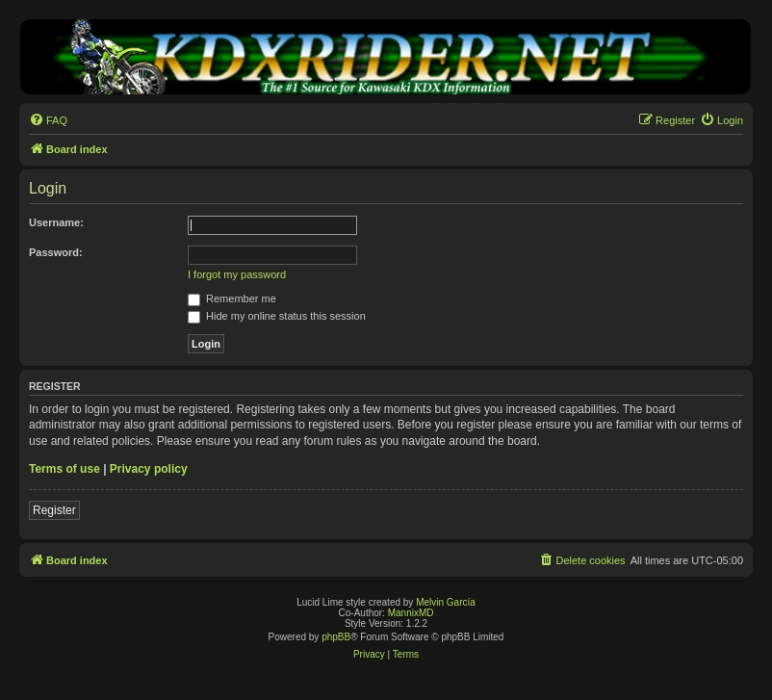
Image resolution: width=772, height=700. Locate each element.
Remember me (232, 298)
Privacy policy (149, 469)
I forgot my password (237, 274)
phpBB (336, 637)
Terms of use (64, 469)
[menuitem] (48, 120)
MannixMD (411, 613)
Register (54, 510)
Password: (56, 252)
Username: (56, 222)
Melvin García (446, 602)
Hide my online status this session (277, 316)
